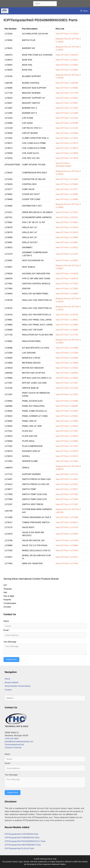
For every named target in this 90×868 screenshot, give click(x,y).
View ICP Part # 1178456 (67, 358)
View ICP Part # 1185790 (67, 83)
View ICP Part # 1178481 (67, 242)
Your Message (10, 642)
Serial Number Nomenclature (18, 686)
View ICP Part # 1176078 (67, 227)
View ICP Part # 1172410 (67, 118)
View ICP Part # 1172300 (67, 353)
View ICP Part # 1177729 (67, 93)
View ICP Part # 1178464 (67, 294)
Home (7, 679)
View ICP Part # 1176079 (67, 232)
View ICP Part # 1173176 (67, 527)
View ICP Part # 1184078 (67, 279)
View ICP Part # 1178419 (67, 368)
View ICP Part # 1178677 (67, 489)
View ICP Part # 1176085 (67, 88)
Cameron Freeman (13, 748)
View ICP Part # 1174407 (67, 479)
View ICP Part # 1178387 (67, 260)
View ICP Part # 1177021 (67, 431)
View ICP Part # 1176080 (67, 237)
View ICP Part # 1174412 (67, 484)
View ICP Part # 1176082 (67, 421)
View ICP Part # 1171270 (67, 254)
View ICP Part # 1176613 (67, 247)
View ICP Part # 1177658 (67, 499)
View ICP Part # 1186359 (67, 373)
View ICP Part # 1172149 (67, 128)
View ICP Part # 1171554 (67, 179)
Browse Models (12, 682)
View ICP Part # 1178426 (67, 184)
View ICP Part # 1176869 (67, 545)
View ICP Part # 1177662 (67, 461)
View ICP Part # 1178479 (67, 451)
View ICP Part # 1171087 (67, 108)
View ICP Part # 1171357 (67, 394)
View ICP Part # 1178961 (67, 320)
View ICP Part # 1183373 (67, 55)
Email (6, 630)
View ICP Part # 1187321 (67, 217)
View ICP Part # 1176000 (67, 441)
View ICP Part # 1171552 (67, 138)
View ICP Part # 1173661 (67, 222)
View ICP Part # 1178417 (67, 522)
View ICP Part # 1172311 (67, 212)
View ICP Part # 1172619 (67, 158)
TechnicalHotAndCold (14, 745)
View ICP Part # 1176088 (67, 348)
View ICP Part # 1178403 (67, 70)
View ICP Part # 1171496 (67, 517)
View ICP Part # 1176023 (67, 98)
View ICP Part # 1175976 (67, 534)
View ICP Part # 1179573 (67, 148)
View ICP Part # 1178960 (67, 325)
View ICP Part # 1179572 (67, 143)
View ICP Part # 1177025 (67, 551)
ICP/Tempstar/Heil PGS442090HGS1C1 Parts (25, 841)
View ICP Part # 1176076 (67, 436)
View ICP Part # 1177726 (67, 335)
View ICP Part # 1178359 (67, 153)
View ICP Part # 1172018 (67, 34)
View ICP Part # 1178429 (67, 274)
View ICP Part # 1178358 (67, 133)
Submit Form (11, 659)
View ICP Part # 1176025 (67, 426)
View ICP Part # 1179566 (67, 378)
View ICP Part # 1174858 (67, 363)
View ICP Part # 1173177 (67, 189)
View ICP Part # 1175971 (67, 557)
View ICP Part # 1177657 (67, 383)
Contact (8, 690)
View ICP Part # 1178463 (67, 411)
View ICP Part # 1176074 (67, 456)
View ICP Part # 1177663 (67, 289)
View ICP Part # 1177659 (67, 494)
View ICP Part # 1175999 (67, 123)
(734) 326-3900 (12, 739)
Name (6, 621)
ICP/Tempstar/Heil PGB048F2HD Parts (22, 838)
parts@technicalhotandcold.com (19, 742)
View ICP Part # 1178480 (67, 199)
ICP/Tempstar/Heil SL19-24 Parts (19, 848)
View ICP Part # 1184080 (67, 406)
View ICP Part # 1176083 (67, 330)
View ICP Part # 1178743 (67, 315)
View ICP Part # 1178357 (67, 103)
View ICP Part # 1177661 (67, 284)
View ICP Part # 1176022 (67, 416)
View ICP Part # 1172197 (67, 504)
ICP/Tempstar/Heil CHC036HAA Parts (21, 834)
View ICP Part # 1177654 (67, 563)
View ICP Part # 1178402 (67, 65)
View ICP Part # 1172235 (67, 388)
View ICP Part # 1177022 (67, 446)
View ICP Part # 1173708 (67, 540)
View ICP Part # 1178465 (67, 401)
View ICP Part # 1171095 (67, 113)
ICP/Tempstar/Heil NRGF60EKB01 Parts (23, 845)
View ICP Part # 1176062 (67, 194)
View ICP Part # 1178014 (67, 60)
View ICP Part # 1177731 (67, 474)
